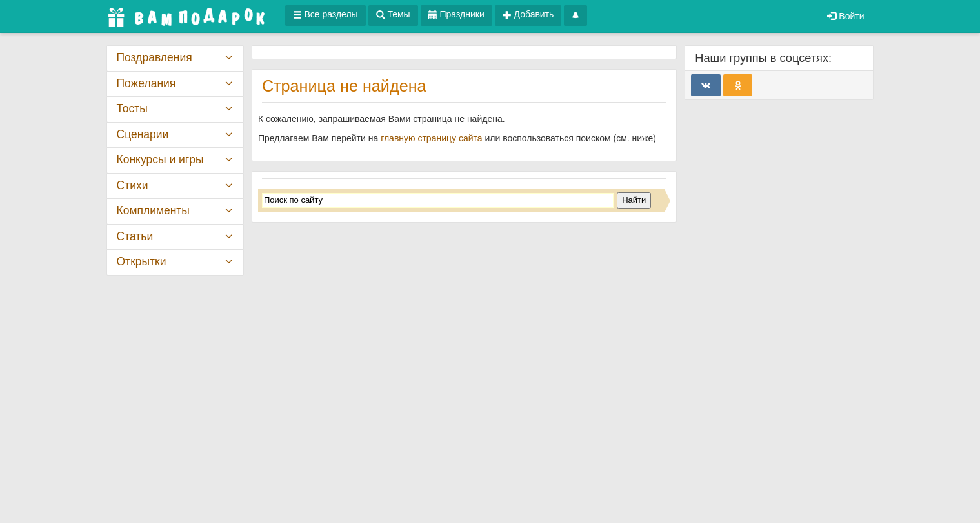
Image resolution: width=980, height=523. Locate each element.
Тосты (132, 108)
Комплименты (153, 210)
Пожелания (146, 83)
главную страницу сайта (431, 138)
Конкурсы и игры (160, 159)
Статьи (135, 236)
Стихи (133, 185)
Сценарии (143, 134)
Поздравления (155, 57)
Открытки (142, 261)
